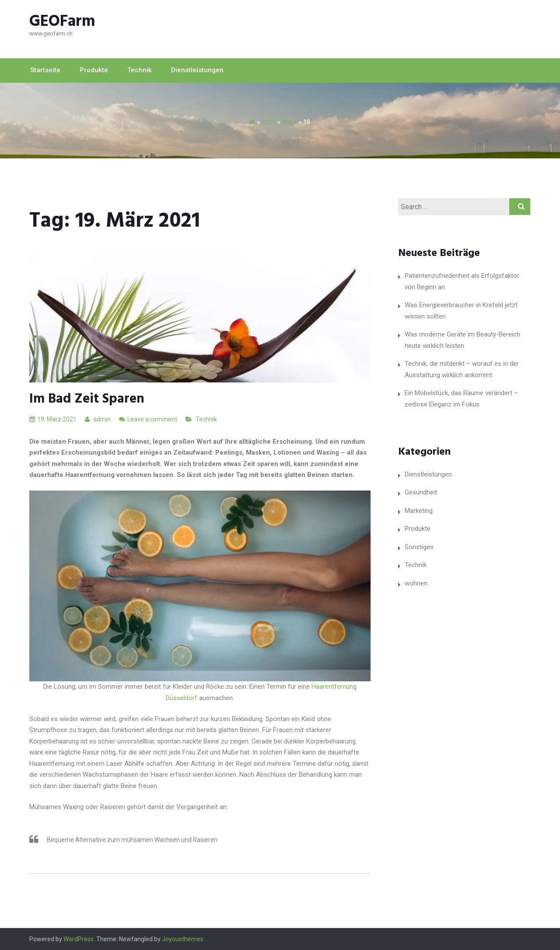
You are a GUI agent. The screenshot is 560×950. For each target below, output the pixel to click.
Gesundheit (421, 492)
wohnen (416, 583)
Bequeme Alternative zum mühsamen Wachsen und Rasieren (132, 840)
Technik (140, 70)
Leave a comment (152, 419)
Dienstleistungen (197, 70)
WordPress (79, 939)
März (289, 122)
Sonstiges (419, 547)
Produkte (94, 70)
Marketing (419, 511)
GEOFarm (62, 22)
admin (98, 419)
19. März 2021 (53, 419)
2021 (269, 122)
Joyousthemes (183, 939)
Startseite (45, 70)
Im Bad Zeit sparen (87, 399)
